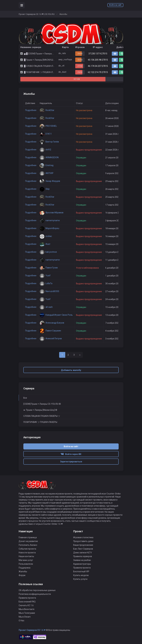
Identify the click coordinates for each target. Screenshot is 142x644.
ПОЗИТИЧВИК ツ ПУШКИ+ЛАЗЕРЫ (40, 422)
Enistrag (47, 165)
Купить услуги (80, 579)
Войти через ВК (71, 454)
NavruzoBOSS (49, 291)
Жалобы (23, 571)
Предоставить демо (83, 541)
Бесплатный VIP (81, 571)
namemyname (50, 220)
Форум (22, 575)
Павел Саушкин (50, 331)
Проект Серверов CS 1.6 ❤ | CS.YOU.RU (37, 14)
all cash (46, 307)
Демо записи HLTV (83, 553)
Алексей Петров (51, 339)
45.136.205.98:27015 (98, 60)
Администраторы (82, 564)
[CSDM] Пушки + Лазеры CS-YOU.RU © (42, 404)
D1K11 (46, 134)
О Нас (21, 621)
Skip (45, 189)
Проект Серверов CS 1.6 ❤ (32, 630)
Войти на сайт (115, 5)
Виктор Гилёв (49, 142)
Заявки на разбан (82, 560)
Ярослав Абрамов (52, 213)
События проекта (27, 549)
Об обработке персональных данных (37, 590)
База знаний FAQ (27, 602)
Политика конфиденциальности (35, 594)
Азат (45, 244)
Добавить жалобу (71, 370)
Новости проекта (27, 553)
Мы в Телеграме (27, 613)
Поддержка (25, 568)
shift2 (45, 150)
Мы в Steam (25, 617)
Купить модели (81, 575)
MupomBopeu (49, 228)
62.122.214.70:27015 (98, 72)
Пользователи (26, 564)
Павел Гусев (49, 268)
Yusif (45, 276)
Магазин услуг (26, 560)
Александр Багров (52, 323)
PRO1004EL (48, 126)
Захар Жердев (50, 181)
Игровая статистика (83, 537)
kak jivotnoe (48, 252)
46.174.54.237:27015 (98, 66)
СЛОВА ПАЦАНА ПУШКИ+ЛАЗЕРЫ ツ (42, 416)
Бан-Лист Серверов (83, 549)
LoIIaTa (46, 283)
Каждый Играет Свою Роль (56, 315)
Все (25, 398)
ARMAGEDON (49, 157)
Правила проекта (82, 568)
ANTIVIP (47, 173)
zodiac (46, 236)
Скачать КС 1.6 (26, 605)
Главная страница (28, 537)
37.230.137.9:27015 (98, 54)
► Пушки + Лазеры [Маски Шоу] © (40, 410)
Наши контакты (26, 556)
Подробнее (31, 110)
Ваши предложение (83, 545)
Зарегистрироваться (71, 462)
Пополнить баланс (28, 545)
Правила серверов (83, 556)
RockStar (47, 110)
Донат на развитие (28, 541)
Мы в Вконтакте (27, 609)
